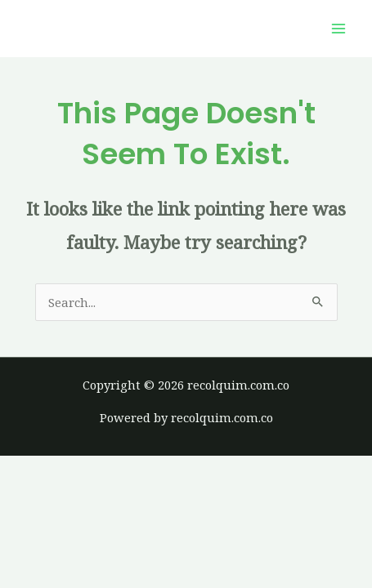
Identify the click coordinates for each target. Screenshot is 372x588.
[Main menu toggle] (338, 29)
